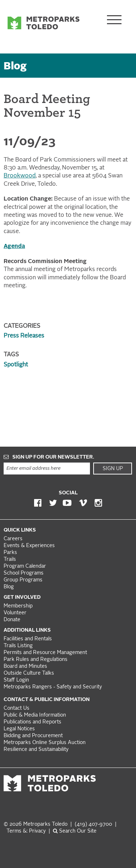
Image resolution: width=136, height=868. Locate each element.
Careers (13, 539)
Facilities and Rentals (28, 639)
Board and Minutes (25, 667)
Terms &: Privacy (26, 831)
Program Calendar (25, 566)
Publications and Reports (32, 722)
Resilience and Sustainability (36, 750)
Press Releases (24, 336)
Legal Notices (19, 729)
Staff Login (16, 680)
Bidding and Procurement (33, 736)
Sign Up (113, 469)
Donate (12, 620)
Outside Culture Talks (29, 673)
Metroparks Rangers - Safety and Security (53, 687)
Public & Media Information (35, 715)
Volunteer (15, 613)
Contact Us (17, 708)
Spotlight (16, 365)
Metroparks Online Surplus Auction (45, 743)
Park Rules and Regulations (36, 660)
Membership (19, 606)
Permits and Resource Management (45, 653)
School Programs (24, 573)
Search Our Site (75, 831)
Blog (15, 67)
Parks (10, 553)
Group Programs (23, 580)
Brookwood (20, 176)
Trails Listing (18, 646)
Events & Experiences (29, 546)
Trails (10, 560)
